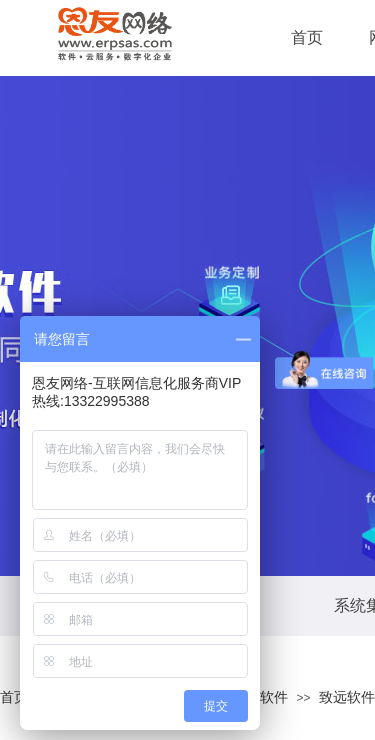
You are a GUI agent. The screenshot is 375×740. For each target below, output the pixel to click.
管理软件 (260, 697)
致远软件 (347, 697)
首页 (14, 697)
